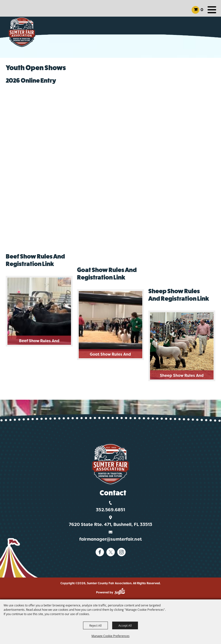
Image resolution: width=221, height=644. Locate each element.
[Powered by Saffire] (120, 591)
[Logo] (111, 464)
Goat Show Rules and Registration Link (110, 355)
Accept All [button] (125, 625)
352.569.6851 (110, 510)
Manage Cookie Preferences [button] (110, 636)
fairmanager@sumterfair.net (110, 539)
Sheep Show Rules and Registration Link (182, 376)
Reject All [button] (95, 625)
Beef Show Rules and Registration (39, 342)
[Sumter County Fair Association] (22, 32)
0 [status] (202, 10)
